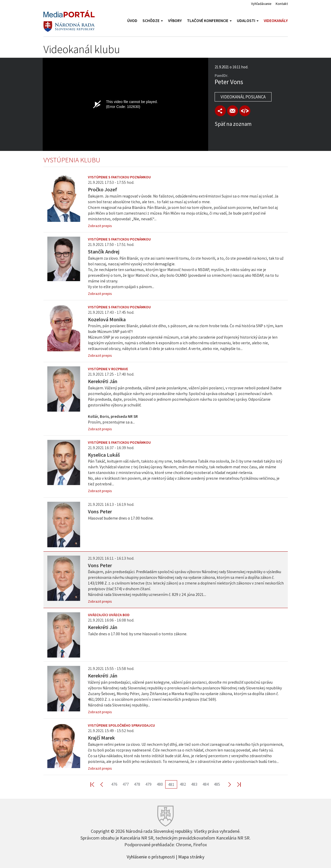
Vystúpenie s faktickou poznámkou (119, 177)
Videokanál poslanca (243, 97)
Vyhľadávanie (261, 4)
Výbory (175, 21)
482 (183, 784)
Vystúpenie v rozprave (108, 369)
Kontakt (282, 4)
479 (148, 784)
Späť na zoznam (233, 124)
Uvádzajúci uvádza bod (109, 615)
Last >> (236, 784)
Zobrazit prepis (100, 226)
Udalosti (248, 21)
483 (194, 784)
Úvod (132, 21)
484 (206, 784)
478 (137, 784)
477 (126, 784)
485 (217, 784)
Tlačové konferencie (209, 21)
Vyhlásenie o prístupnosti (151, 856)
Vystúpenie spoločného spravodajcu (121, 725)
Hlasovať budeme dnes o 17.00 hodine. (121, 518)
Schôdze (153, 21)
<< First (95, 784)
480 (160, 784)
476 (114, 784)
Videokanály (276, 21)
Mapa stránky (191, 856)
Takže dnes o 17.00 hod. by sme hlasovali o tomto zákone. (138, 634)
